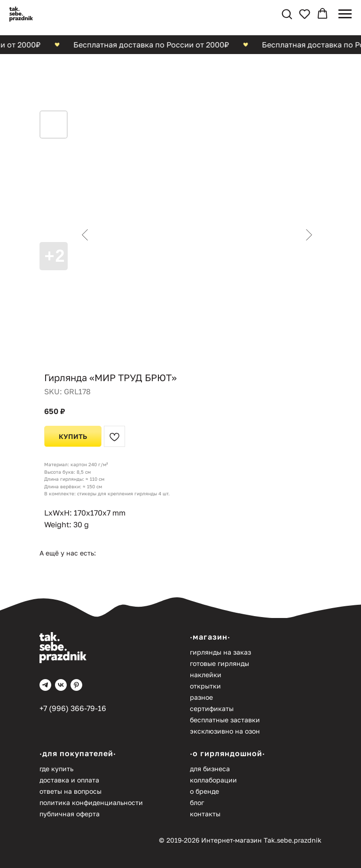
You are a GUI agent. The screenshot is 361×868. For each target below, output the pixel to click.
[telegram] (45, 685)
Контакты (205, 814)
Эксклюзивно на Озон (225, 731)
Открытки (205, 686)
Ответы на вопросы (71, 791)
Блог (197, 802)
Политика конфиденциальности (91, 802)
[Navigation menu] (345, 14)
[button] (287, 14)
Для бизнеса (210, 769)
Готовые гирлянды (220, 663)
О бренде (204, 791)
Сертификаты (212, 708)
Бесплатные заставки (225, 720)
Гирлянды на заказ (220, 652)
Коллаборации (213, 780)
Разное (201, 697)
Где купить (56, 769)
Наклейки (206, 675)
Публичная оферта (70, 814)
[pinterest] (76, 685)
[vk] (61, 685)
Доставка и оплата (69, 780)
